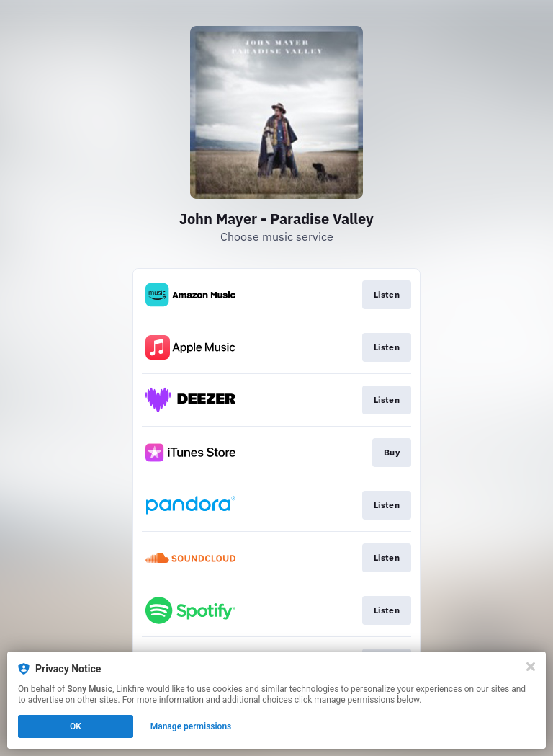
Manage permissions (191, 726)
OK (76, 726)
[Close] (531, 667)
